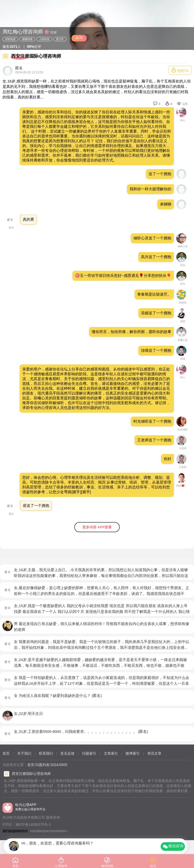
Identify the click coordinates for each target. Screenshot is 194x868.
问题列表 (42, 765)
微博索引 (133, 753)
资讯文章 (154, 753)
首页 (6, 753)
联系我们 (46, 753)
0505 (63, 765)
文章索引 (111, 753)
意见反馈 (67, 753)
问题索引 (89, 753)
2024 (54, 765)
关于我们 (24, 753)
